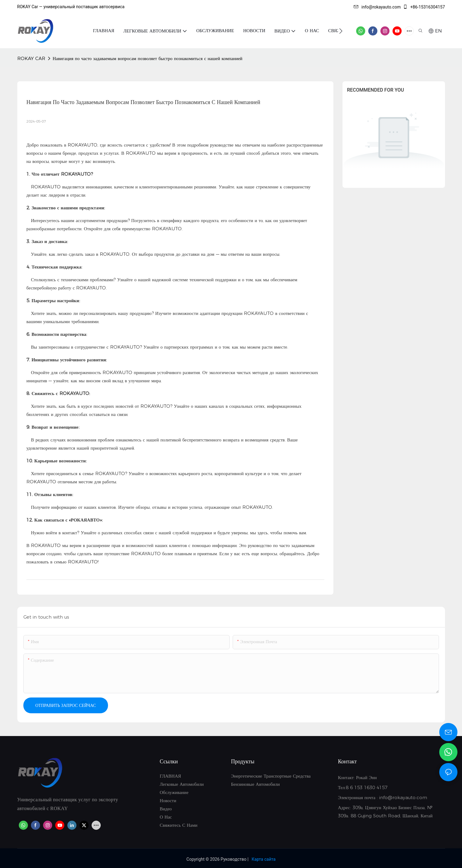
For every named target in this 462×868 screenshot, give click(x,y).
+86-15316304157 (424, 7)
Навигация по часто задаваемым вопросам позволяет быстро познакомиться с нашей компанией (148, 58)
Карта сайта (264, 859)
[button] (341, 31)
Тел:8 (344, 787)
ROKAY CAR (31, 58)
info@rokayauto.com (377, 7)
